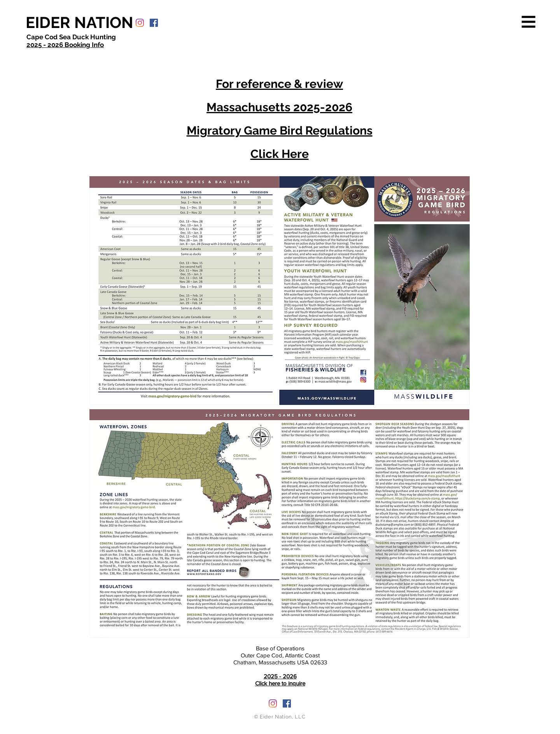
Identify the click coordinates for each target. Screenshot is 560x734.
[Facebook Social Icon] (154, 23)
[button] (529, 22)
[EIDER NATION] (80, 23)
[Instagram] (140, 23)
